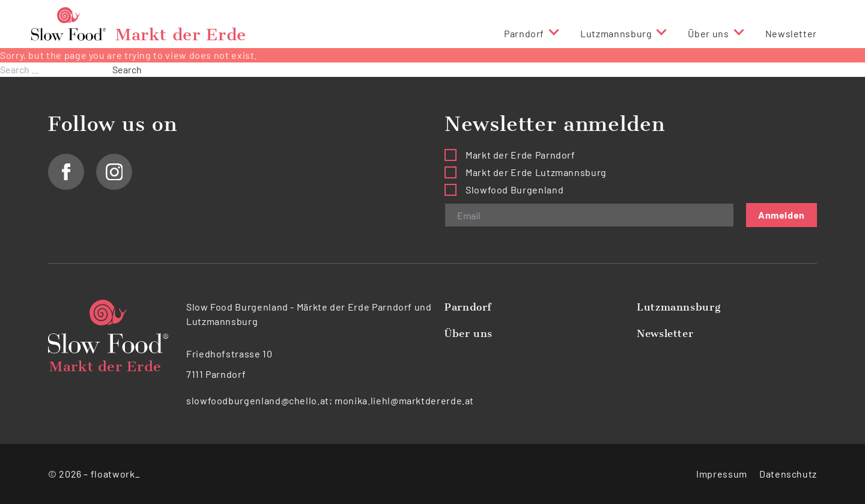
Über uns (708, 33)
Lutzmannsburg (616, 33)
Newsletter (791, 33)
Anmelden (782, 215)
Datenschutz (788, 474)
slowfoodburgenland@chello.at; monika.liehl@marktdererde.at (330, 400)
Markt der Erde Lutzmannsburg (536, 172)
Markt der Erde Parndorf (521, 155)
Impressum (722, 474)
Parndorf (524, 33)
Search (127, 69)
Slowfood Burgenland (514, 190)
